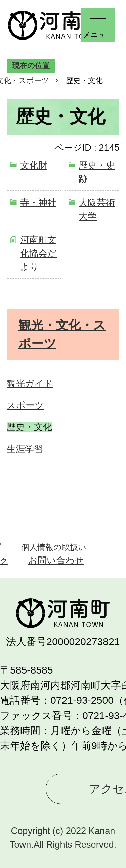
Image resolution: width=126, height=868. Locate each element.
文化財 (34, 165)
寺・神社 (38, 202)
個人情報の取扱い (54, 547)
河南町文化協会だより (38, 253)
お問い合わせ (56, 560)
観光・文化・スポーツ (62, 334)
